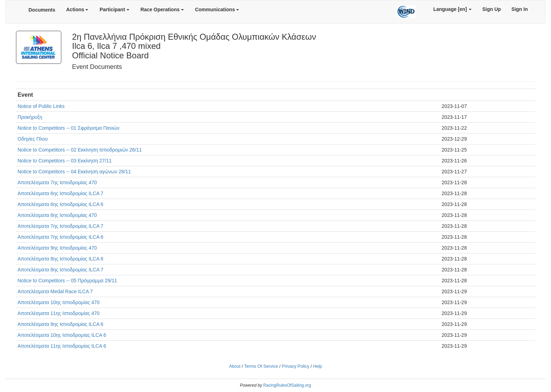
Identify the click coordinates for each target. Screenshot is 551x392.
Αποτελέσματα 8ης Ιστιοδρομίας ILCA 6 (60, 259)
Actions (77, 9)
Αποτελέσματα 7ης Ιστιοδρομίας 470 (57, 182)
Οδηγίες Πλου (33, 139)
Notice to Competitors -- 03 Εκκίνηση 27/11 (65, 161)
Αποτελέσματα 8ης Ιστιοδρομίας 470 (57, 215)
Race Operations (162, 9)
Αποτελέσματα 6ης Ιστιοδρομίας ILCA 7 (60, 193)
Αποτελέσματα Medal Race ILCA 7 (55, 291)
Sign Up (491, 9)
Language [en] (453, 9)
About (235, 366)
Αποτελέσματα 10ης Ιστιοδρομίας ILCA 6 (62, 335)
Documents (42, 10)
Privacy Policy (296, 366)
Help (318, 366)
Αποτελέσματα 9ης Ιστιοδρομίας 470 (57, 248)
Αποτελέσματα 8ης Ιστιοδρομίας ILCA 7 (60, 270)
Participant (114, 9)
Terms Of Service (261, 366)
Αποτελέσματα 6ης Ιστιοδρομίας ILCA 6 (60, 204)
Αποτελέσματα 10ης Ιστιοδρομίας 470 (59, 302)
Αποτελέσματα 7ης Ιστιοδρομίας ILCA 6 (60, 237)
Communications (217, 9)
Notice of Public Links (41, 106)
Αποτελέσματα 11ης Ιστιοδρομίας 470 (59, 313)
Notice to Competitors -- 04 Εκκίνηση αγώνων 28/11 (74, 172)
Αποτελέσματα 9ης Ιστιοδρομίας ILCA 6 (60, 324)
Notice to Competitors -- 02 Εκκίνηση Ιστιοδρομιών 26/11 (80, 150)
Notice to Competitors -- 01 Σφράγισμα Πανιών (69, 128)
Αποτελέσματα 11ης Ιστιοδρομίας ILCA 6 (62, 346)
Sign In (520, 9)
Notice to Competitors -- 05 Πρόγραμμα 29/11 (67, 281)
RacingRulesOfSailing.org (287, 385)
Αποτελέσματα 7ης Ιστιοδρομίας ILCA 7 (60, 226)
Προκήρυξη (30, 117)
